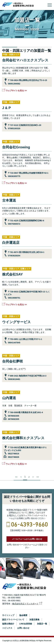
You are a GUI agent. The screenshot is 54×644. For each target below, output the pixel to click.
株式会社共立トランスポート (25, 604)
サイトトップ (8, 615)
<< (16, 477)
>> (38, 477)
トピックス (7, 628)
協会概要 (23, 615)
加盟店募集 (34, 620)
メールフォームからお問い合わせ (27, 539)
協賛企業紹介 (8, 624)
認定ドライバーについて (13, 620)
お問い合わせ (23, 628)
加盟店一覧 (42, 624)
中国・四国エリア (11, 55)
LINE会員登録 (26, 624)
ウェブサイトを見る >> (16, 91)
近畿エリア (25, 269)
